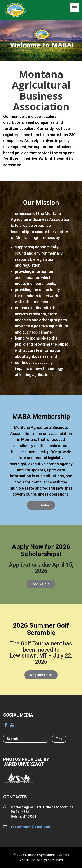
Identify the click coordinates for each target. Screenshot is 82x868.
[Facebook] (5, 725)
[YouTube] (12, 725)
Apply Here (41, 584)
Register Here (41, 675)
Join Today (41, 505)
